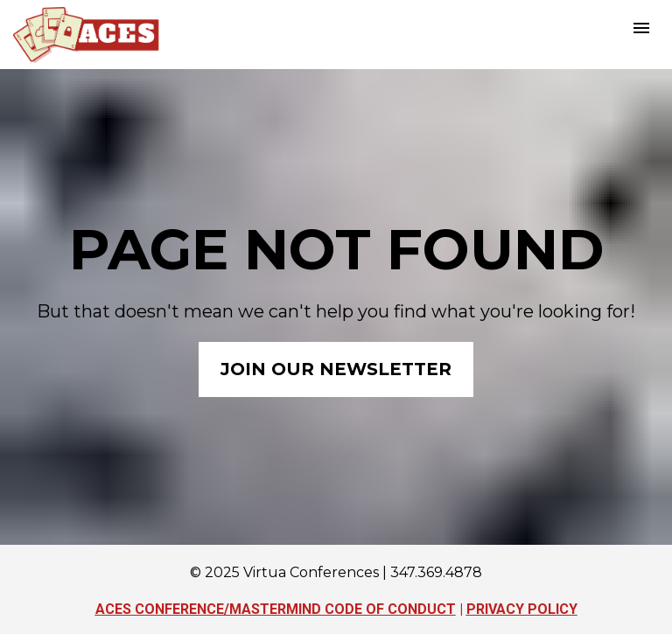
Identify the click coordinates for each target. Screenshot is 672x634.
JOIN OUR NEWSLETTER (336, 369)
